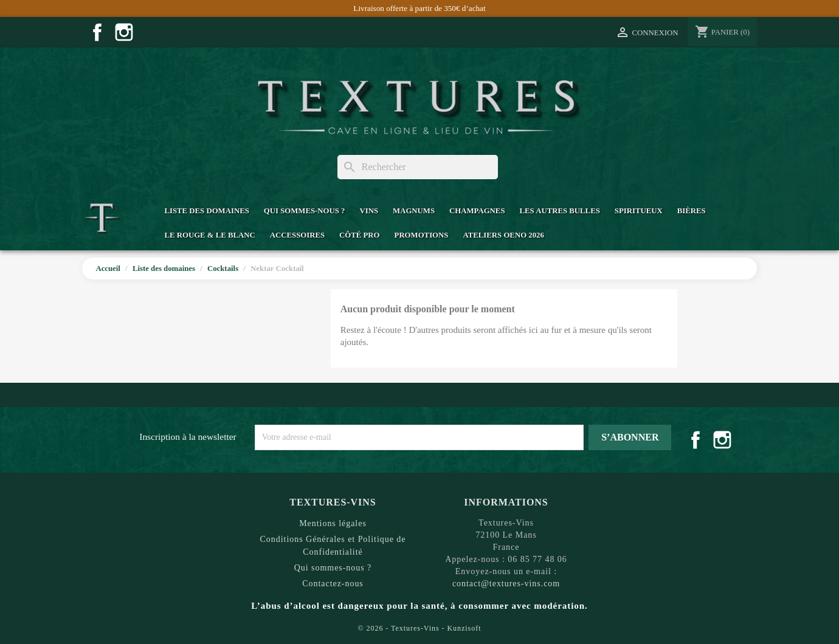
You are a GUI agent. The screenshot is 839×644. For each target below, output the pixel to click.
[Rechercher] (418, 167)
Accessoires (297, 235)
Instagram (124, 32)
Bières (692, 211)
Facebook (97, 32)
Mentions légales (333, 523)
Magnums (414, 211)
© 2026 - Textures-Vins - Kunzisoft (420, 628)
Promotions (422, 235)
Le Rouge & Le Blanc (209, 235)
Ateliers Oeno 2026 (503, 235)
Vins (369, 211)
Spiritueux (639, 211)
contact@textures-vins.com (506, 584)
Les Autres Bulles (560, 211)
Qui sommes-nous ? (305, 211)
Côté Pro (359, 235)
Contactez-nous (333, 584)
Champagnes (477, 211)
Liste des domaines (206, 211)
